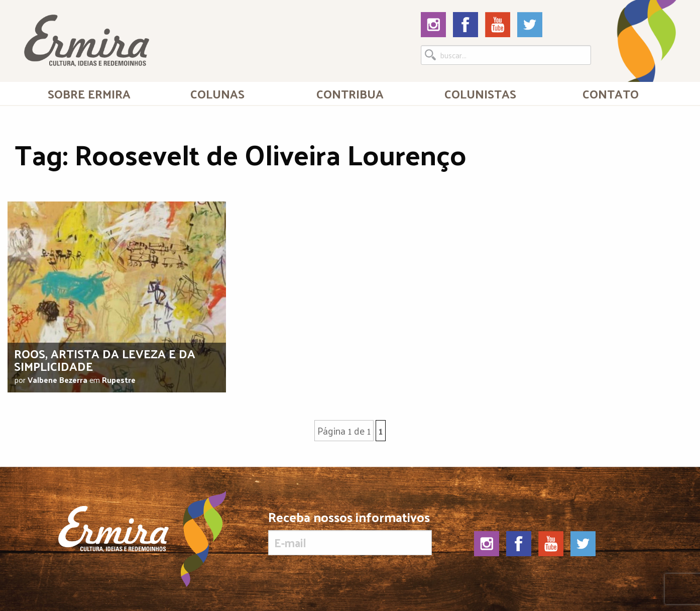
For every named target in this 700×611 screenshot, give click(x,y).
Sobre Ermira (89, 93)
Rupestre (119, 380)
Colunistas (480, 93)
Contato (611, 93)
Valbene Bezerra (57, 380)
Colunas (217, 93)
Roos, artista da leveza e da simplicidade (105, 360)
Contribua (350, 93)
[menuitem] (89, 93)
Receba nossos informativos (350, 533)
